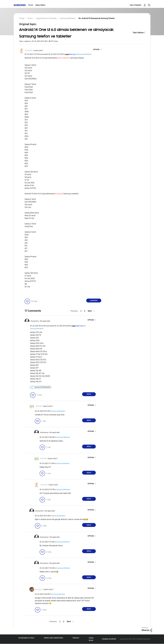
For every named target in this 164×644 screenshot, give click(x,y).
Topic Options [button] (138, 33)
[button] (97, 50)
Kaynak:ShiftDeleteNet (43, 387)
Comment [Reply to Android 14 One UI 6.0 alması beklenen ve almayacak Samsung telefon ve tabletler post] (94, 301)
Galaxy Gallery (40, 5)
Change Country (109, 639)
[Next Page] (91, 311)
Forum (31, 5)
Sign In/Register (136, 5)
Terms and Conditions (53, 638)
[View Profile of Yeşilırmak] (79, 326)
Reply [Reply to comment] (89, 394)
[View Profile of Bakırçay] (72, 54)
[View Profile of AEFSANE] (39, 406)
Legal (91, 638)
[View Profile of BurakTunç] (39, 589)
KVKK (91, 640)
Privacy (76, 638)
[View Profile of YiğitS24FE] (29, 51)
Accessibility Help (26, 638)
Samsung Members (85, 54)
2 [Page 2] (85, 311)
